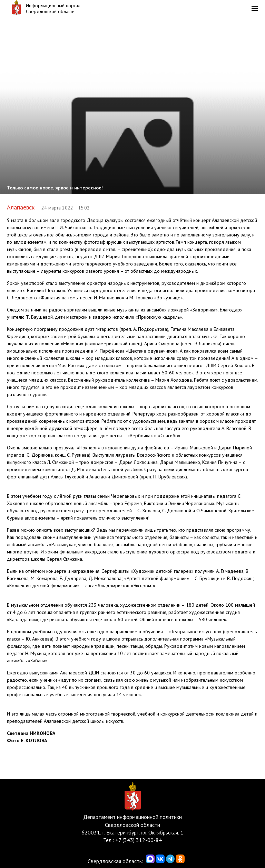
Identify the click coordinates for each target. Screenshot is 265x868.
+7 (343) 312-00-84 (139, 840)
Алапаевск (21, 207)
